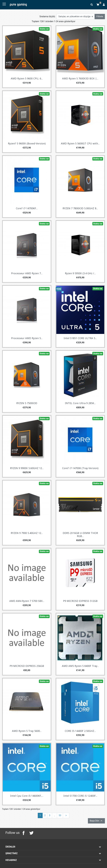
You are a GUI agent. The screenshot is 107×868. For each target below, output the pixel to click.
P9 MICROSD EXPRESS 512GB (80, 601)
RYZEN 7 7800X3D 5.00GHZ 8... (80, 208)
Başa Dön (96, 821)
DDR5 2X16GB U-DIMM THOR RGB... (80, 534)
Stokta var (44, 29)
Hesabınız (11, 860)
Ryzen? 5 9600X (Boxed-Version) (27, 143)
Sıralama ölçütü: (47, 16)
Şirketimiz (11, 853)
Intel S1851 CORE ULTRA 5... (80, 338)
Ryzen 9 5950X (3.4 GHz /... (80, 273)
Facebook (24, 833)
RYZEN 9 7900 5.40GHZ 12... (27, 533)
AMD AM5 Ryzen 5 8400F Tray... (80, 666)
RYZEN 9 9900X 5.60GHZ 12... (27, 468)
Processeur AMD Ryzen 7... (27, 273)
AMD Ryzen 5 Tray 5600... (27, 731)
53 (60, 815)
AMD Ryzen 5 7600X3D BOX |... (80, 78)
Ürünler (10, 847)
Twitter (31, 833)
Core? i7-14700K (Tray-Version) (80, 468)
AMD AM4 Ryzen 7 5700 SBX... (27, 601)
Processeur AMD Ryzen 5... (27, 338)
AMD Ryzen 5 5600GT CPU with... (80, 143)
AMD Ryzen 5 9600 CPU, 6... (27, 78)
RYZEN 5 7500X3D (27, 403)
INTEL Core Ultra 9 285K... (80, 403)
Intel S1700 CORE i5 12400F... (80, 796)
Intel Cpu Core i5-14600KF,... (27, 796)
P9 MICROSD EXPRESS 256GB (27, 666)
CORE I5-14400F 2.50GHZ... (80, 731)
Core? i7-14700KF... (27, 208)
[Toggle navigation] (4, 4)
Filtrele (100, 16)
